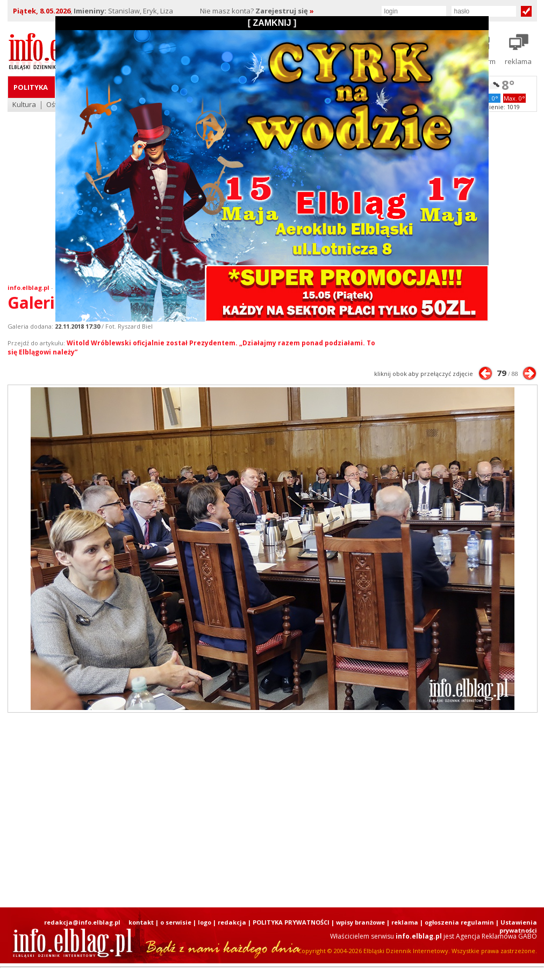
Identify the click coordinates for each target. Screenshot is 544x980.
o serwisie (176, 922)
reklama (405, 922)
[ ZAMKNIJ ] (272, 23)
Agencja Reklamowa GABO (496, 936)
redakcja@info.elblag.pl (82, 922)
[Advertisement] (258, 810)
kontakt (141, 922)
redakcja (232, 922)
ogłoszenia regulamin (459, 922)
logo (205, 922)
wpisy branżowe (360, 922)
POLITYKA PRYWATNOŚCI (291, 922)
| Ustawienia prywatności (516, 926)
